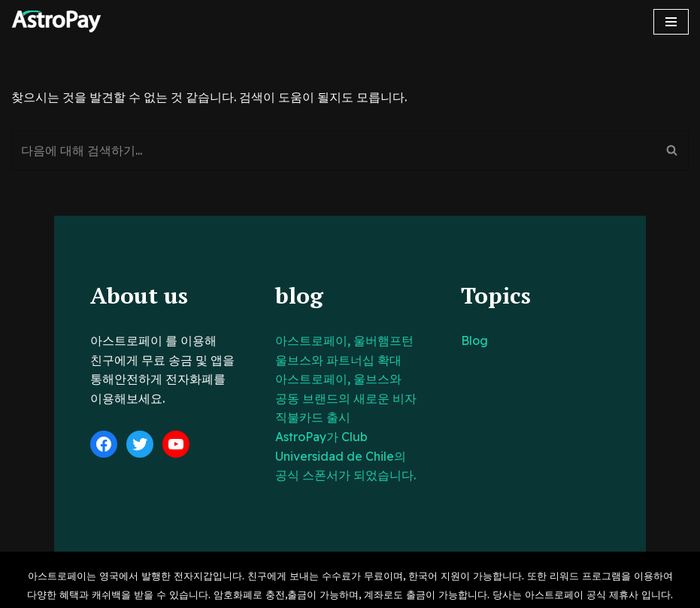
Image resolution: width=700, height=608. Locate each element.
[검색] (333, 150)
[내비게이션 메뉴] (671, 22)
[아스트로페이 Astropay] (56, 21)
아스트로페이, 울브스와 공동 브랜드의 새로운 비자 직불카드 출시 (340, 398)
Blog (492, 340)
